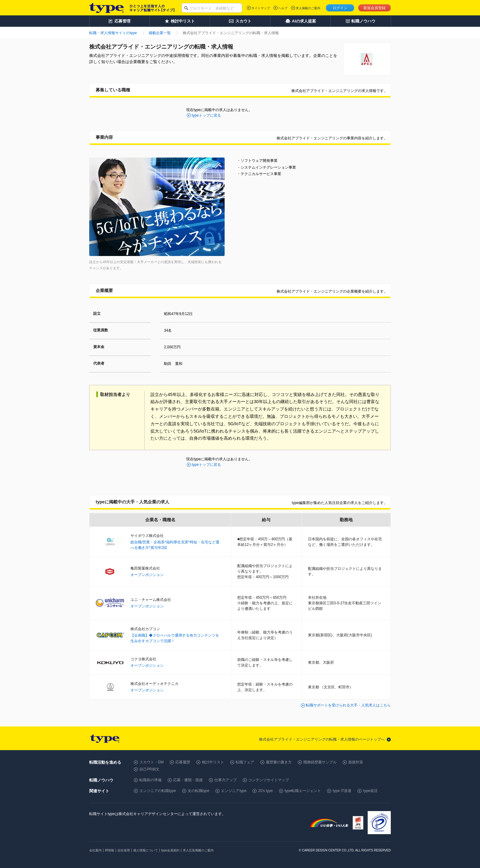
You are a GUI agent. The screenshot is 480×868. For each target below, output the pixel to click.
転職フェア (245, 762)
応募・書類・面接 (188, 780)
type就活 (370, 791)
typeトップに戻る (206, 115)
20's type (266, 791)
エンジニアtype (234, 791)
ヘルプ (283, 8)
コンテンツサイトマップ (269, 780)
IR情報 (110, 850)
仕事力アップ (226, 780)
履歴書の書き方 (279, 762)
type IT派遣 (342, 791)
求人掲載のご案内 (308, 8)
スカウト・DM (152, 762)
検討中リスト (213, 762)
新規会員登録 (374, 8)
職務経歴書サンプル (320, 762)
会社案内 (95, 850)
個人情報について (146, 850)
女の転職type (199, 791)
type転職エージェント (303, 791)
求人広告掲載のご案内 (198, 850)
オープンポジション (147, 575)
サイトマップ (261, 8)
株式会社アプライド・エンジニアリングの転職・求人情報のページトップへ (322, 739)
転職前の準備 (150, 780)
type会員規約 (170, 850)
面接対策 (356, 762)
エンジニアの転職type (158, 791)
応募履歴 (183, 762)
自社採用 (124, 850)
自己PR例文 (149, 769)
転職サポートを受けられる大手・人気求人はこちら (348, 705)
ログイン (340, 8)
